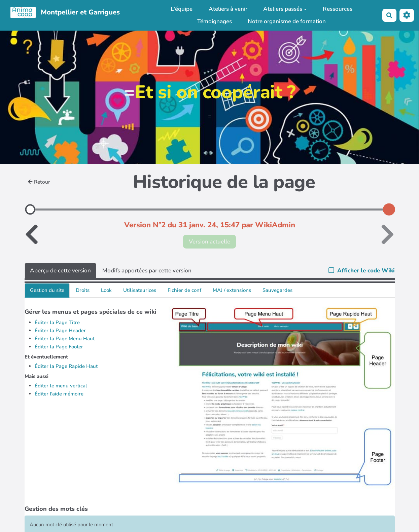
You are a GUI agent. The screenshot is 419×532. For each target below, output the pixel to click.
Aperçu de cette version (60, 271)
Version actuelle (209, 242)
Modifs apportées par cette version (147, 271)
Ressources (338, 9)
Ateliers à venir (228, 9)
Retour (39, 182)
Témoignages (215, 21)
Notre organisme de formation (287, 21)
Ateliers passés (285, 9)
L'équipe (182, 9)
